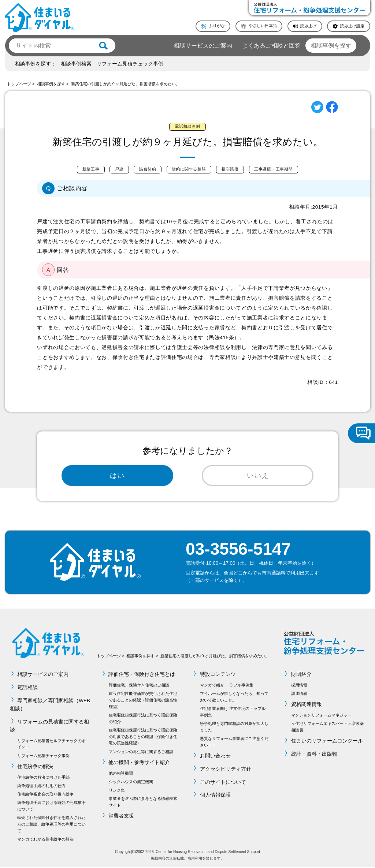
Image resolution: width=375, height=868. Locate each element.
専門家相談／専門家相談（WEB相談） (50, 705)
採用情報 (299, 686)
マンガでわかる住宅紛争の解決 (45, 840)
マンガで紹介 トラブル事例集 (227, 686)
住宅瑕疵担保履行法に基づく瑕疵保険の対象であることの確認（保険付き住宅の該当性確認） (143, 738)
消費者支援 (122, 817)
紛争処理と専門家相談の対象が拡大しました (234, 728)
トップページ (19, 84)
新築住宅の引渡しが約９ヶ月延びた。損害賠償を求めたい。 (125, 84)
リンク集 (117, 791)
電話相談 (27, 689)
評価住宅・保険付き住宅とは (142, 675)
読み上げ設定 (352, 26)
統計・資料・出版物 (314, 755)
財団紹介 (301, 675)
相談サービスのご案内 (203, 45)
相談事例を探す (331, 45)
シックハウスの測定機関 (131, 782)
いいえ (258, 476)
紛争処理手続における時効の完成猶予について (51, 807)
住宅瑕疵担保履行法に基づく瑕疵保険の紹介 (143, 719)
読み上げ (308, 26)
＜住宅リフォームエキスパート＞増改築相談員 (327, 728)
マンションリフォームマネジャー (321, 716)
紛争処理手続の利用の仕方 (41, 787)
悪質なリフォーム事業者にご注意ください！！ (234, 743)
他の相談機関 (121, 774)
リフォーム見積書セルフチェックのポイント (51, 745)
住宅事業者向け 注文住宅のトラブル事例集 (233, 713)
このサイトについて (223, 783)
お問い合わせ (215, 757)
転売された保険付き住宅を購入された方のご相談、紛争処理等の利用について (51, 825)
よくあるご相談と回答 (271, 45)
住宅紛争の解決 (35, 768)
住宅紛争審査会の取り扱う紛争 (45, 795)
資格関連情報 (307, 705)
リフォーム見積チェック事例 (130, 64)
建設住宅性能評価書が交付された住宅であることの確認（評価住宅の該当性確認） (143, 701)
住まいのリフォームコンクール (327, 742)
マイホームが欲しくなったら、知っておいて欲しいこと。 (234, 698)
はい (117, 476)
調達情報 (299, 695)
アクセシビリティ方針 (226, 770)
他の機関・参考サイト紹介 (140, 764)
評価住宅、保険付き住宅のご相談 (139, 686)
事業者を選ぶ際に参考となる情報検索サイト (143, 803)
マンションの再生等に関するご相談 (141, 752)
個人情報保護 (215, 796)
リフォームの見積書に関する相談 (49, 727)
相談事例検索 (76, 64)
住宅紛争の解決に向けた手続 (43, 778)
